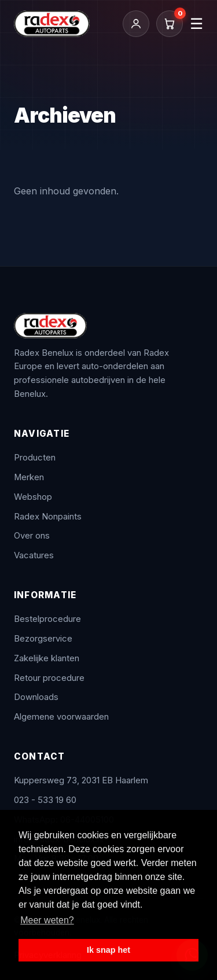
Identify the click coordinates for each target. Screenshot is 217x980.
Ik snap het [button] (108, 950)
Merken (29, 477)
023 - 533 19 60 (45, 800)
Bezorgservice (43, 639)
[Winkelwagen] (170, 24)
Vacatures (34, 555)
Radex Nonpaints (48, 517)
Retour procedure (49, 678)
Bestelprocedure (47, 619)
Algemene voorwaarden (61, 717)
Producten (35, 458)
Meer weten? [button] (47, 920)
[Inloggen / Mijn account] (136, 24)
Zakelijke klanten (47, 658)
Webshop (33, 497)
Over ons (32, 536)
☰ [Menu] (196, 24)
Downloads (36, 697)
